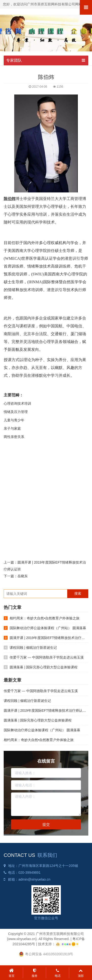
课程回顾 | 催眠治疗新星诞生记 (33, 648)
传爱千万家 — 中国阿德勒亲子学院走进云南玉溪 (47, 657)
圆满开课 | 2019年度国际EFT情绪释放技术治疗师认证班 (46, 710)
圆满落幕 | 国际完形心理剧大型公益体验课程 (44, 667)
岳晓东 (23, 576)
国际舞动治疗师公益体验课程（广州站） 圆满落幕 (48, 628)
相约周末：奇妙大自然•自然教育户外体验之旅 (45, 618)
